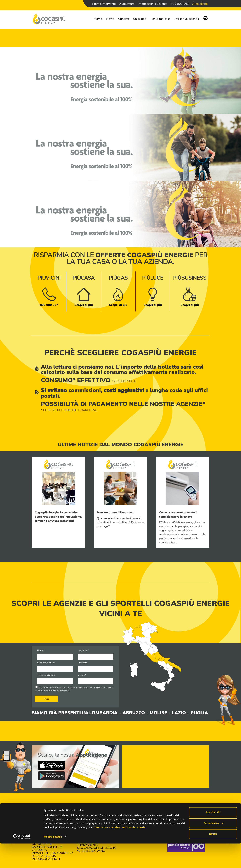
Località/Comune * (46, 663)
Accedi (128, 824)
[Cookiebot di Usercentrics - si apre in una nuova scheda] (22, 861)
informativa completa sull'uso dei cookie (120, 852)
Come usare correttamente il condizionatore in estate (178, 515)
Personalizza (213, 848)
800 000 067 (180, 4)
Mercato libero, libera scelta (116, 512)
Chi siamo (140, 19)
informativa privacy (81, 688)
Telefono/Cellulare (46, 675)
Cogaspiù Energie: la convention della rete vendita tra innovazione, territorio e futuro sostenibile (58, 517)
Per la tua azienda (187, 19)
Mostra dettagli (53, 861)
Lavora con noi (180, 824)
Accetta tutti (213, 837)
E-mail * (82, 675)
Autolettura (127, 4)
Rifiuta (213, 859)
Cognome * (83, 650)
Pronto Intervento (104, 4)
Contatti (124, 19)
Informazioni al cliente (153, 4)
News (110, 19)
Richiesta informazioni (186, 827)
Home (98, 19)
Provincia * (83, 663)
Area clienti (200, 4)
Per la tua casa (160, 19)
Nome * (41, 650)
